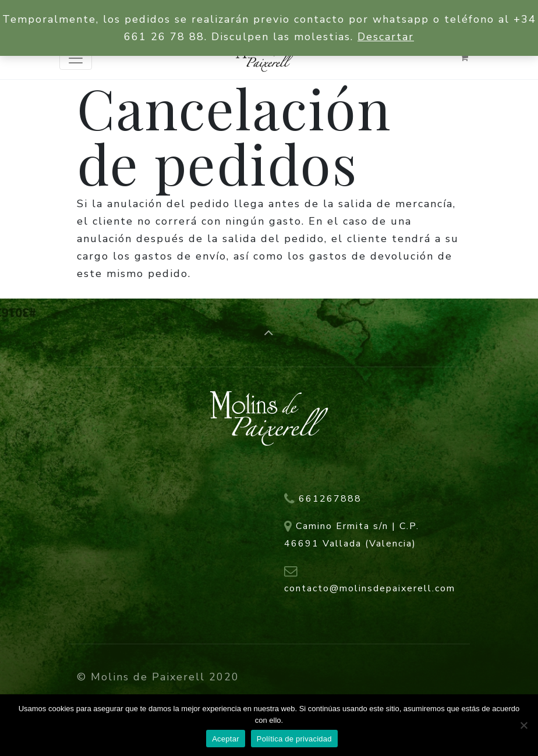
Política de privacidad (294, 739)
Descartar (386, 37)
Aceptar (226, 739)
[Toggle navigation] (76, 58)
